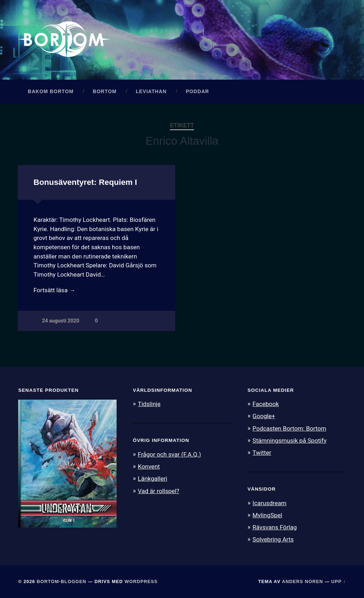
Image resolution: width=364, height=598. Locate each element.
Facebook (266, 404)
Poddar (198, 92)
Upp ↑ (339, 581)
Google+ (264, 416)
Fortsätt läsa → (54, 290)
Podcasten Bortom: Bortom (289, 428)
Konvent (149, 466)
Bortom (105, 92)
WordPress (141, 581)
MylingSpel (267, 515)
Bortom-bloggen (61, 581)
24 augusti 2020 (61, 321)
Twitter (262, 453)
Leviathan (151, 92)
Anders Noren (303, 581)
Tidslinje (149, 404)
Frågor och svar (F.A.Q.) (170, 454)
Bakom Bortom (51, 92)
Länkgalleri (153, 479)
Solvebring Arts (273, 539)
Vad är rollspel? (159, 491)
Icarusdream (269, 503)
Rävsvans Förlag (275, 527)
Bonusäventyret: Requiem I (85, 182)
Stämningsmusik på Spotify (289, 441)
